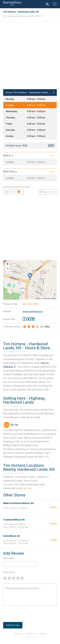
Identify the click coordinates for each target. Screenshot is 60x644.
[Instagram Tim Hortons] (33, 319)
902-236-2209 (30, 304)
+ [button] (8, 264)
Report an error (48, 192)
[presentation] (28, 616)
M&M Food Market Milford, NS (18, 503)
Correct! (13, 192)
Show (51, 146)
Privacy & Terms (30, 637)
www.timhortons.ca (33, 311)
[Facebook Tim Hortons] (25, 319)
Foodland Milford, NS (14, 520)
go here (28, 488)
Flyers (43, 634)
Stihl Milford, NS (12, 536)
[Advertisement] (30, 56)
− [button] (8, 269)
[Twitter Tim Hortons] (29, 319)
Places (18, 634)
